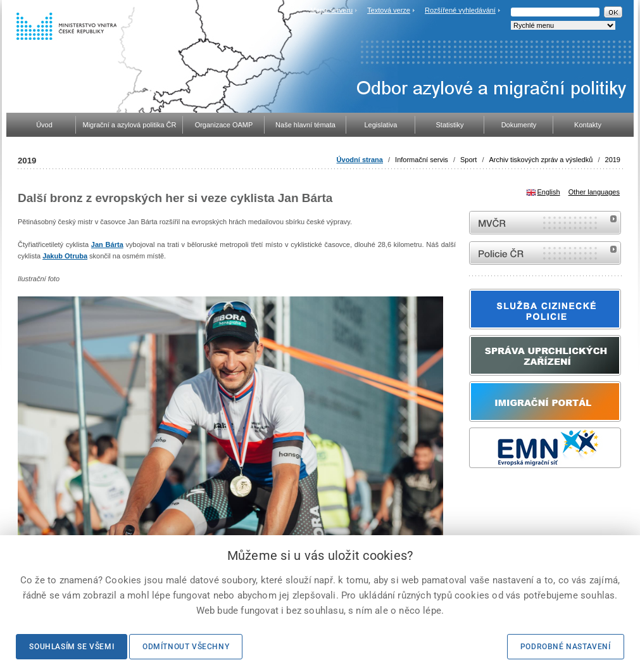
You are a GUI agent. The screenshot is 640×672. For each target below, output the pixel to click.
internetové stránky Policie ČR (545, 253)
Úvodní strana (360, 160)
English (549, 192)
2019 (613, 160)
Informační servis (422, 160)
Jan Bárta (107, 244)
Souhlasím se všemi (72, 647)
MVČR (545, 223)
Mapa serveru (331, 10)
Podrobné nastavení (566, 647)
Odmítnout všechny (186, 647)
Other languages (594, 192)
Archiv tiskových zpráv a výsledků (541, 160)
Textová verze (389, 10)
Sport (468, 160)
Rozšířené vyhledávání (460, 10)
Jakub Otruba (65, 256)
